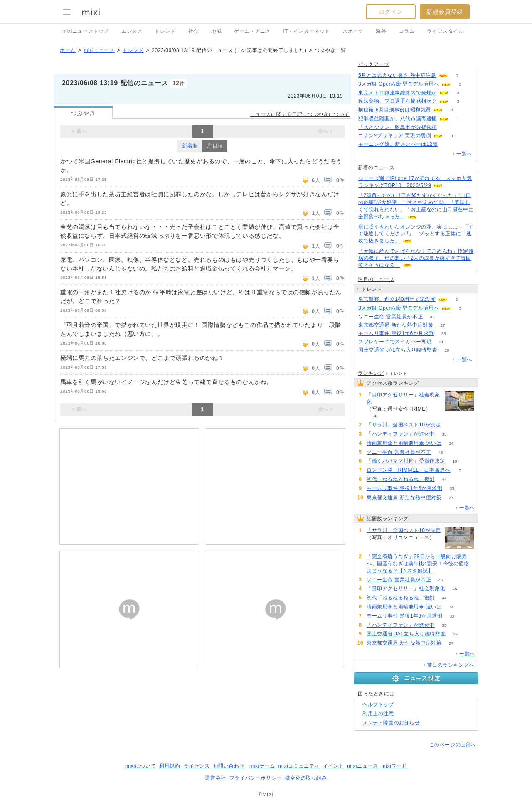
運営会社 (215, 778)
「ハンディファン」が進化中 (401, 434)
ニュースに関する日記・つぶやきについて (300, 114)
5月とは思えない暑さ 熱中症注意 (397, 75)
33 (444, 334)
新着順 (190, 146)
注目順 (215, 146)
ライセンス (197, 766)
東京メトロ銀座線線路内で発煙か (398, 93)
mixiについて (140, 766)
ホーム (68, 50)
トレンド (165, 31)
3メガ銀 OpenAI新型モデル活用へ (399, 84)
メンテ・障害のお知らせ (391, 723)
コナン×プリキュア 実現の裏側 (395, 135)
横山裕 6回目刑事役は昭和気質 (395, 110)
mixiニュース (99, 50)
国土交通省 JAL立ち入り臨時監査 (398, 350)
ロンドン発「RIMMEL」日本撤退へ (408, 470)
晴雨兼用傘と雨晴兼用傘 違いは (404, 443)
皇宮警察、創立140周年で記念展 (397, 299)
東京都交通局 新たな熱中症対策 (396, 325)
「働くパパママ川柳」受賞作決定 (406, 461)
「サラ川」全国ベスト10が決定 (404, 425)
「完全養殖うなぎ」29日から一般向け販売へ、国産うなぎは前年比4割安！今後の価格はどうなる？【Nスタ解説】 (418, 564)
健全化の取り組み (306, 778)
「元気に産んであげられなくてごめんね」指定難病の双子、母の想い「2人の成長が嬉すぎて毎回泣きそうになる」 (416, 258)
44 (444, 479)
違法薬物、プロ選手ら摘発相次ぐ (398, 101)
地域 (216, 31)
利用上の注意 (378, 714)
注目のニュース (376, 279)
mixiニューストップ (86, 31)
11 (441, 342)
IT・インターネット (307, 31)
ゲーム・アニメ (252, 31)
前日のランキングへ (451, 665)
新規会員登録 (445, 12)
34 (451, 443)
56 (443, 571)
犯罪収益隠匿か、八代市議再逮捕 (398, 118)
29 (447, 350)
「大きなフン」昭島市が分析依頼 (398, 127)
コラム (407, 31)
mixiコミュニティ (299, 766)
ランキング (371, 373)
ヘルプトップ (378, 704)
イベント (333, 766)
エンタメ (132, 31)
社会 (193, 31)
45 (432, 317)
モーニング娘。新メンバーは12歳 (398, 144)
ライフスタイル (445, 31)
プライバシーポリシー (256, 778)
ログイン (391, 12)
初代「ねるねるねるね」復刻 (401, 479)
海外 (381, 31)
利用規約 (170, 766)
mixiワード (394, 766)
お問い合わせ (229, 766)
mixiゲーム (262, 766)
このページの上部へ (453, 745)
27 (443, 325)
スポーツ (353, 31)
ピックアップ (374, 64)
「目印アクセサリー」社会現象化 (403, 398)
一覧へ (464, 154)
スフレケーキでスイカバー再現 (395, 342)
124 (447, 144)
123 (447, 127)
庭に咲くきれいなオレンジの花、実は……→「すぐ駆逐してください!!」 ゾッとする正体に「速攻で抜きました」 (416, 234)
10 (454, 461)
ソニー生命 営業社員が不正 (390, 317)
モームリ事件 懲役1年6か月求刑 (396, 333)
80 (450, 425)
